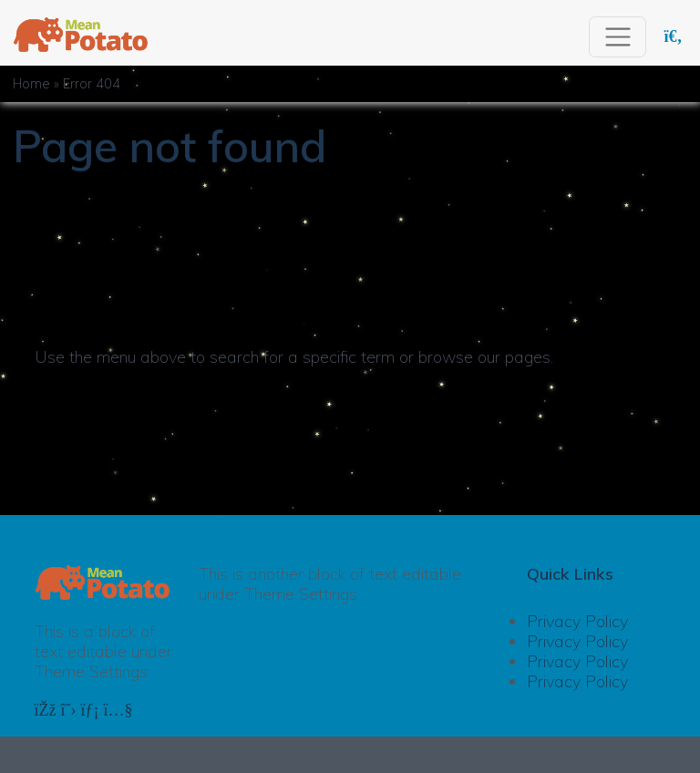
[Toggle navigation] (618, 37)
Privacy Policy (577, 621)
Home (31, 84)
